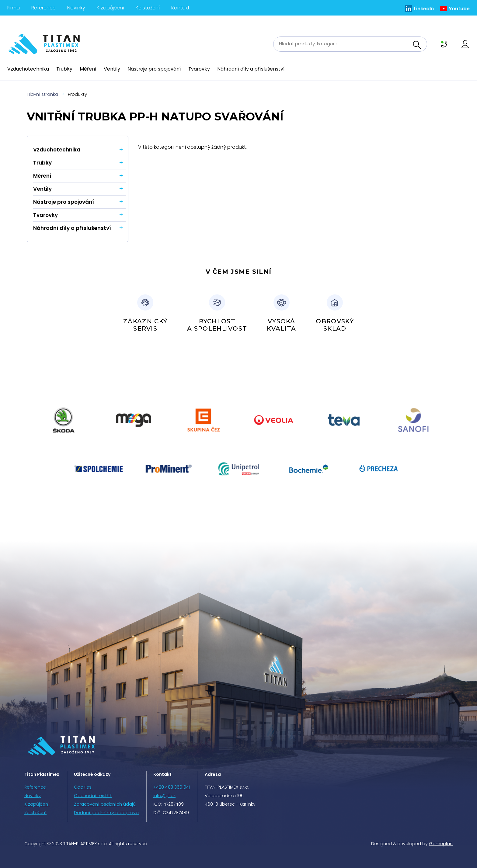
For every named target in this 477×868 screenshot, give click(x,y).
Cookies (83, 787)
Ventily (112, 69)
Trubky (64, 69)
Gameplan (441, 844)
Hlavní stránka (42, 94)
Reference (44, 8)
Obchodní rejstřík (93, 796)
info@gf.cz (164, 796)
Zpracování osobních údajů (105, 804)
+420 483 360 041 (172, 787)
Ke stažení (148, 8)
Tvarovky (199, 69)
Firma (14, 8)
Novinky (76, 8)
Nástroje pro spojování (154, 69)
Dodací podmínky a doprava (106, 813)
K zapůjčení (110, 8)
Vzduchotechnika (28, 69)
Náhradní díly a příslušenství (251, 69)
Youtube (459, 9)
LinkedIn (424, 9)
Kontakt (180, 8)
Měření (88, 69)
